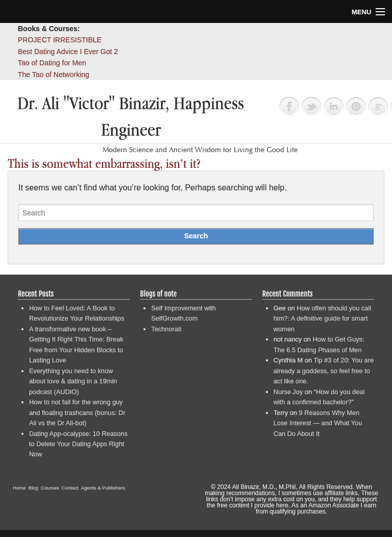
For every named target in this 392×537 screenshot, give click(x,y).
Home (19, 488)
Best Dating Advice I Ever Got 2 (68, 52)
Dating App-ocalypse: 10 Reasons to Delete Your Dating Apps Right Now (78, 444)
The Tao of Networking (54, 75)
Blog (33, 488)
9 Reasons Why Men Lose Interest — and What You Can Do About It (318, 423)
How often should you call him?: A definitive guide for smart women (322, 319)
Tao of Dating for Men (52, 63)
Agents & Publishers (103, 488)
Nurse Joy (288, 392)
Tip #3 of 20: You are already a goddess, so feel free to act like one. (324, 371)
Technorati (166, 329)
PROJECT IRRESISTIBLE (60, 40)
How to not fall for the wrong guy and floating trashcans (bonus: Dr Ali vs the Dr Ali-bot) (77, 412)
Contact (70, 488)
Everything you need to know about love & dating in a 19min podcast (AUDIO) (73, 381)
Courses (50, 488)
